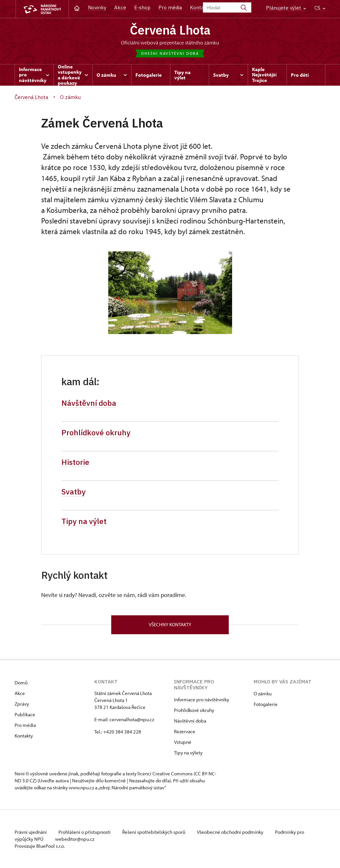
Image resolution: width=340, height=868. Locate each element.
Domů (21, 683)
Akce (120, 7)
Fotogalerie (266, 704)
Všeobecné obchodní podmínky (231, 832)
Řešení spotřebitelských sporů (154, 832)
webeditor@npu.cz (75, 839)
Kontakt (199, 7)
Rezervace (185, 731)
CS (320, 8)
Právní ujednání (31, 832)
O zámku (263, 694)
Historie (75, 462)
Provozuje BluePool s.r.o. (40, 846)
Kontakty (24, 736)
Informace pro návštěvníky (202, 699)
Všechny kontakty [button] (170, 624)
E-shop (142, 7)
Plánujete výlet (286, 8)
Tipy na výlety (188, 753)
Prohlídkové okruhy (96, 432)
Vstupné (183, 742)
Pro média (170, 7)
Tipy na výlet (84, 521)
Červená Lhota (170, 30)
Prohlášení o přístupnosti (85, 832)
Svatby (74, 491)
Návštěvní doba (89, 403)
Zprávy (22, 704)
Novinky (97, 7)
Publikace (25, 714)
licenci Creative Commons (165, 774)
